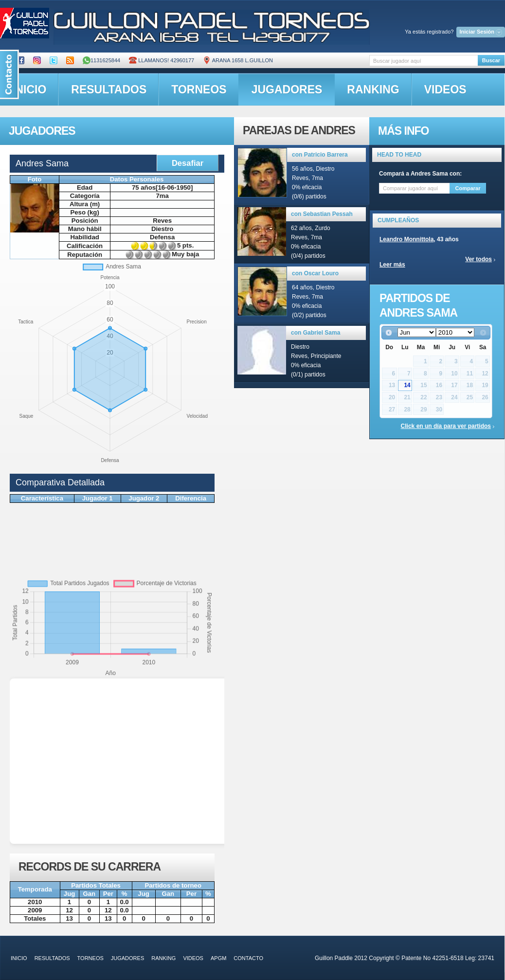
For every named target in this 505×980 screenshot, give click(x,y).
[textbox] (424, 61)
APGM (218, 958)
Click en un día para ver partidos (446, 426)
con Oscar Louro (315, 273)
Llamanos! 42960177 (162, 60)
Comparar (468, 188)
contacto (248, 958)
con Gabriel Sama (316, 333)
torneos (199, 89)
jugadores (287, 89)
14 (407, 385)
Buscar (491, 60)
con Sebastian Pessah (322, 214)
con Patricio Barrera (320, 155)
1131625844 (101, 60)
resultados (109, 89)
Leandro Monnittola (406, 239)
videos (445, 89)
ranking (373, 89)
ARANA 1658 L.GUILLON (238, 60)
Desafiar (188, 163)
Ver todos (478, 259)
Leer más (392, 265)
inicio (19, 958)
